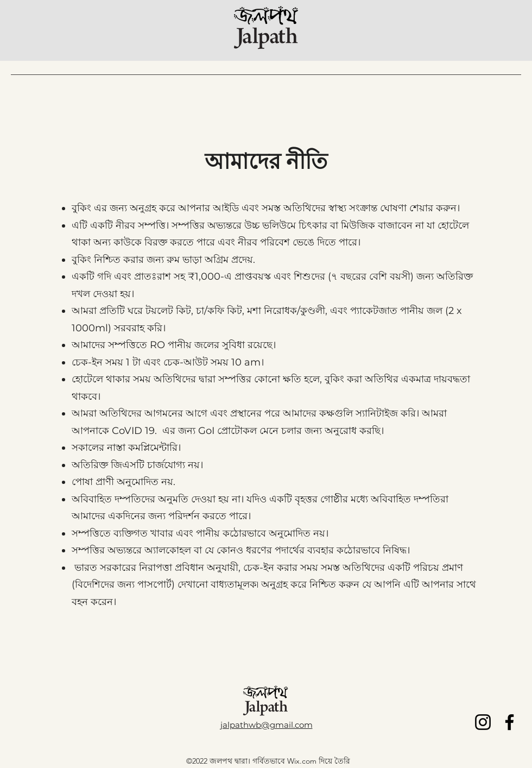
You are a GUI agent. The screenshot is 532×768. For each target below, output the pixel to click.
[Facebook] (509, 722)
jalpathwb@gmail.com (267, 725)
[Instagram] (483, 722)
